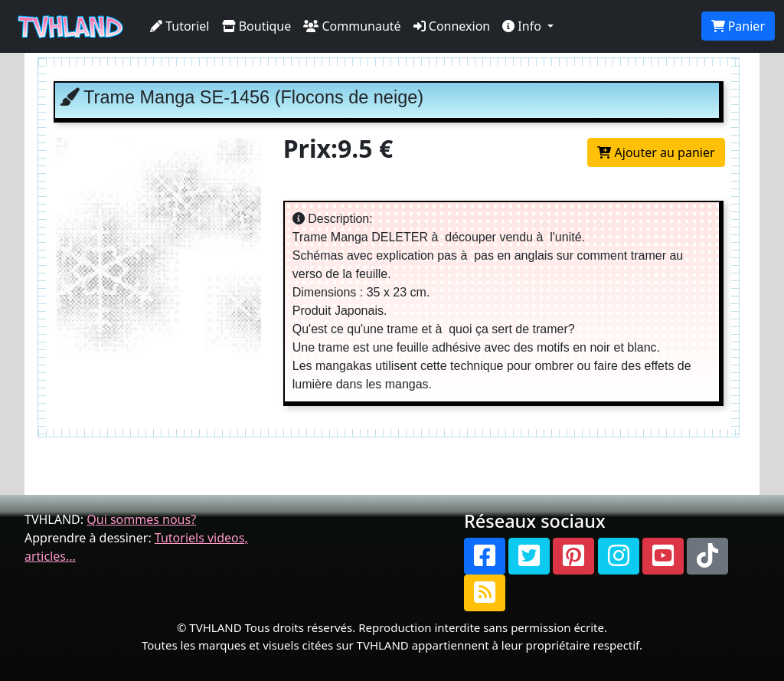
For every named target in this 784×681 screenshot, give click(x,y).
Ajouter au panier (656, 152)
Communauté (352, 26)
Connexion (452, 26)
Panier (738, 26)
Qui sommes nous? (141, 519)
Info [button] (523, 26)
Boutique (257, 26)
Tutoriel (180, 26)
